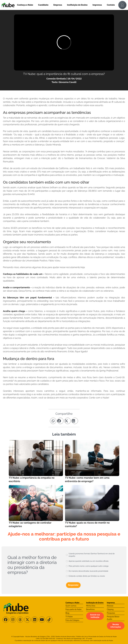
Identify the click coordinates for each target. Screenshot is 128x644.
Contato (111, 5)
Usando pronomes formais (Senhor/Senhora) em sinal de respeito (92, 555)
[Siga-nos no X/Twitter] (27, 620)
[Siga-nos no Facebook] (6, 620)
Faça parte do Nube (73, 609)
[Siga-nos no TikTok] (49, 620)
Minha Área (91, 606)
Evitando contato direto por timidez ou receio (87, 576)
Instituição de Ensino (77, 5)
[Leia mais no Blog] (36, 462)
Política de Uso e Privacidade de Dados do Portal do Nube (97, 637)
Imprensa (97, 5)
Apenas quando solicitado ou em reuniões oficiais (89, 561)
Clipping (110, 609)
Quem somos (71, 606)
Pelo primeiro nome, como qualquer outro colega (89, 566)
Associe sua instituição (95, 616)
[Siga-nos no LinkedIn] (35, 620)
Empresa (58, 5)
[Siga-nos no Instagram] (13, 620)
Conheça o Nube (25, 5)
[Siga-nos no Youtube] (42, 620)
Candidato (43, 5)
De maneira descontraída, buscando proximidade (88, 571)
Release (110, 606)
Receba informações (116, 626)
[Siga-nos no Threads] (20, 620)
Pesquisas (111, 613)
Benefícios (90, 609)
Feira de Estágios (72, 620)
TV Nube (69, 617)
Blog (67, 613)
